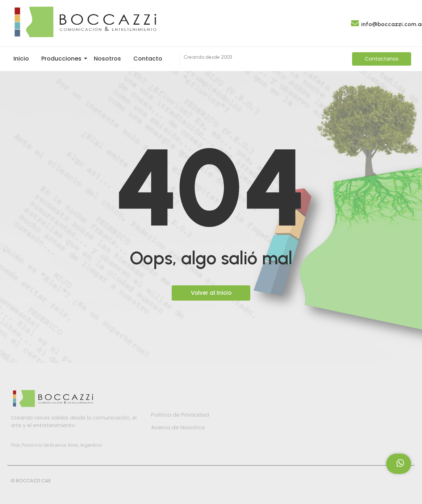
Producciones (63, 59)
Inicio (21, 59)
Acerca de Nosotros (178, 427)
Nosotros (107, 59)
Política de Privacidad (180, 415)
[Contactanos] (382, 59)
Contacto (148, 59)
